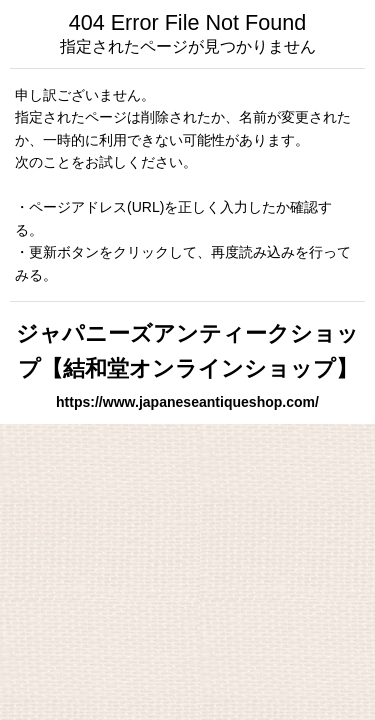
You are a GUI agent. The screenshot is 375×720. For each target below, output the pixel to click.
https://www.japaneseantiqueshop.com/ (187, 402)
